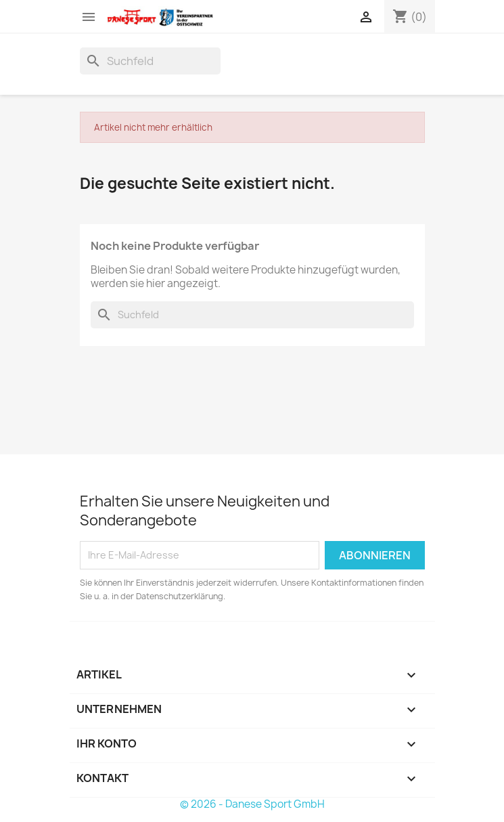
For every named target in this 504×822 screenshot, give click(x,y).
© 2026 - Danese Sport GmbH (252, 804)
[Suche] (150, 61)
